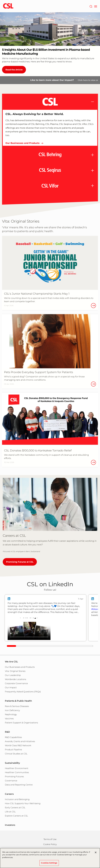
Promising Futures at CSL (20, 562)
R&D (7, 732)
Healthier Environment (17, 768)
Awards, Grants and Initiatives (20, 741)
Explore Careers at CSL (16, 816)
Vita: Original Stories (15, 671)
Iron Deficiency (12, 710)
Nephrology (11, 714)
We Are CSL (11, 662)
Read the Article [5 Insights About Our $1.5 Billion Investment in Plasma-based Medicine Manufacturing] (14, 70)
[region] (50, 858)
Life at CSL (10, 812)
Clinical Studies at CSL (16, 754)
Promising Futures (14, 776)
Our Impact (11, 687)
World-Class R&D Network (18, 745)
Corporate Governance (16, 683)
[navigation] (96, 6)
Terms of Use (50, 839)
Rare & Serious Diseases (17, 706)
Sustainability (12, 763)
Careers (9, 794)
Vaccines (9, 719)
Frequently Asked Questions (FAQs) (23, 692)
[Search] (91, 6)
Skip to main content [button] (0, 0)
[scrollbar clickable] (11, 646)
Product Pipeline (13, 750)
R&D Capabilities (13, 737)
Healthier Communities (17, 772)
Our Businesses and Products (23, 143)
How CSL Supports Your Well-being (23, 803)
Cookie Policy (50, 844)
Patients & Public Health (18, 701)
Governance (11, 781)
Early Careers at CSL (15, 808)
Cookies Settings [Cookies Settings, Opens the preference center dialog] (49, 863)
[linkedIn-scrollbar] (50, 646)
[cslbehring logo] (8, 6)
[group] (45, 618)
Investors (10, 825)
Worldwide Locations (15, 679)
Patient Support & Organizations (21, 723)
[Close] (96, 852)
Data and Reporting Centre (19, 785)
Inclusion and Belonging (17, 799)
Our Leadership (13, 675)
